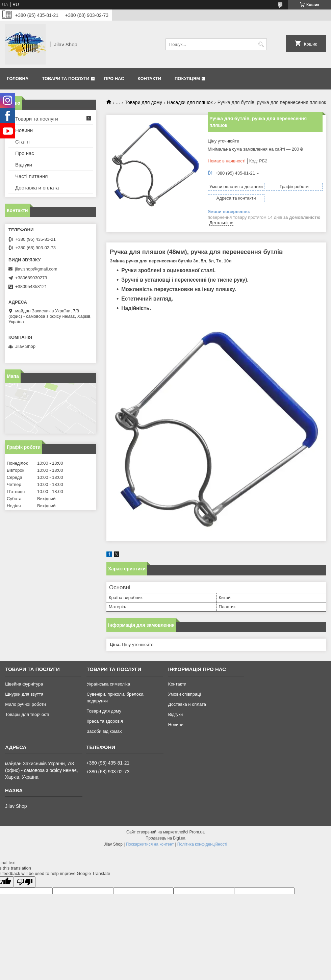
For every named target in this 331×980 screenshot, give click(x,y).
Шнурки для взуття (24, 694)
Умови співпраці (185, 694)
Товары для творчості (27, 714)
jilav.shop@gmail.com (36, 269)
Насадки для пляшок (190, 102)
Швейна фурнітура (24, 684)
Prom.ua (197, 832)
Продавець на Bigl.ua (165, 838)
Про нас (114, 79)
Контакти (150, 79)
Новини (24, 130)
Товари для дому (144, 102)
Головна (18, 79)
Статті (22, 142)
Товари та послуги (66, 79)
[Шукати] (261, 44)
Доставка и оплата (37, 188)
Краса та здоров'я (105, 721)
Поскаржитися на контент (150, 844)
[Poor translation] (25, 882)
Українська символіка (108, 684)
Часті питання (31, 176)
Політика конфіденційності (202, 844)
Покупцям (187, 79)
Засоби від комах (104, 731)
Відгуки (24, 165)
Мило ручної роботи (26, 704)
